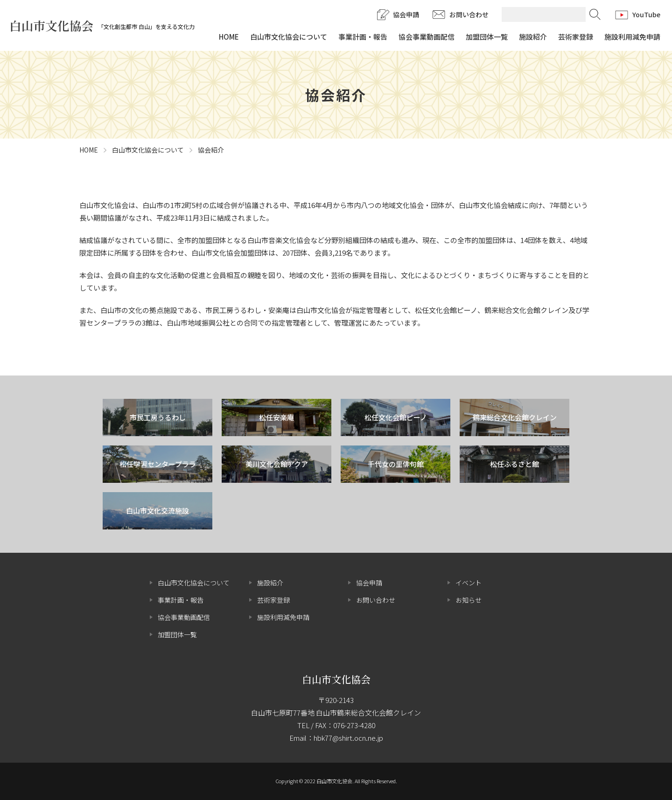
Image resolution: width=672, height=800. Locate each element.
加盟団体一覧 (487, 37)
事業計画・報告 (363, 37)
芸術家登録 (576, 37)
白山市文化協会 (336, 679)
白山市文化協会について (289, 37)
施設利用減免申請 (632, 37)
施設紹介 (533, 37)
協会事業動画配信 (427, 37)
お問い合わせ (469, 14)
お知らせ (469, 600)
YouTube (646, 14)
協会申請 (406, 14)
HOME (229, 37)
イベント (469, 583)
